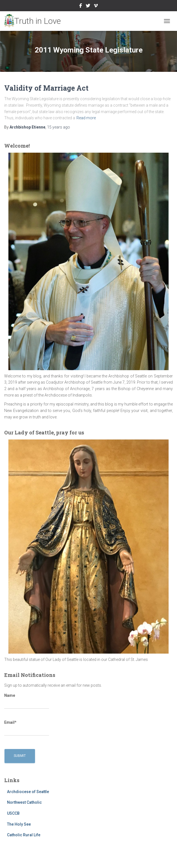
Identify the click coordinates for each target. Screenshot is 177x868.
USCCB (13, 813)
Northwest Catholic (24, 802)
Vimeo (96, 6)
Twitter (88, 6)
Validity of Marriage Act (46, 88)
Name (27, 701)
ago (59, 127)
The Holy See (19, 824)
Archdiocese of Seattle (28, 792)
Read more (86, 118)
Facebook (81, 6)
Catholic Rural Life (24, 835)
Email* (27, 728)
